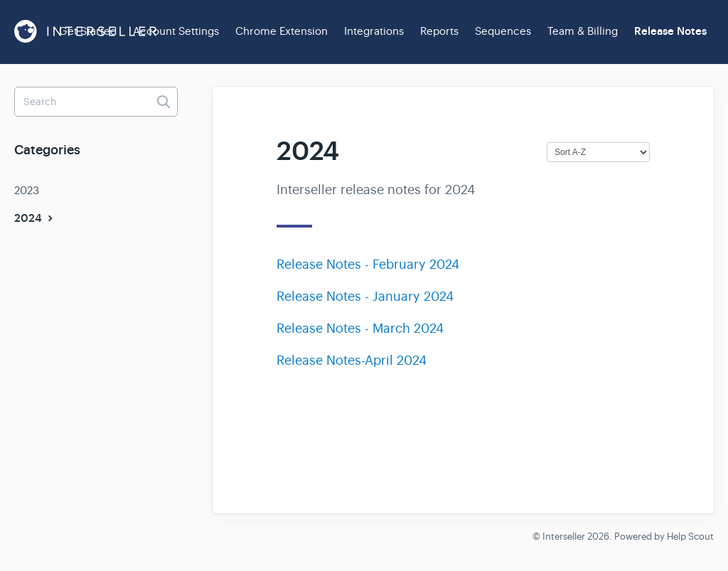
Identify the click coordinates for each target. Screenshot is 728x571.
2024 (35, 218)
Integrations (374, 31)
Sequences (503, 31)
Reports (439, 31)
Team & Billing (583, 31)
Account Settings (176, 31)
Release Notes (670, 31)
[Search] (96, 102)
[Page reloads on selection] (598, 152)
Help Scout (690, 537)
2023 (27, 190)
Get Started (88, 31)
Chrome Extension (282, 31)
